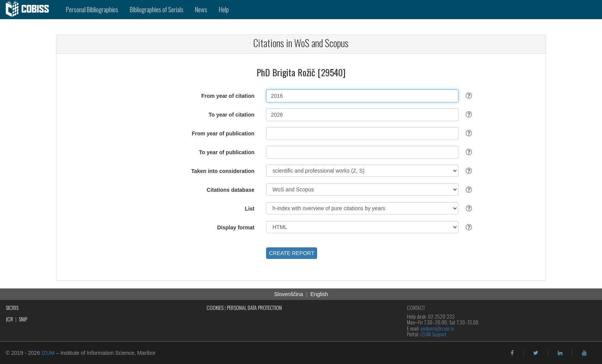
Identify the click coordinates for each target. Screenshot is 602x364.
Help (224, 9)
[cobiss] (30, 10)
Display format (236, 227)
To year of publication (227, 152)
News (201, 9)
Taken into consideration (223, 171)
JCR (9, 319)
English (319, 294)
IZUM (48, 353)
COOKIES (215, 307)
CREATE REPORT (292, 253)
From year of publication (223, 133)
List (250, 209)
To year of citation (232, 115)
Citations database (230, 190)
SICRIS (12, 307)
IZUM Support (433, 334)
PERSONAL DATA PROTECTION (254, 307)
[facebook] (512, 353)
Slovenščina (289, 294)
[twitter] (536, 353)
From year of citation (228, 96)
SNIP (23, 319)
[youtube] (584, 353)
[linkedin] (560, 353)
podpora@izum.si (437, 328)
